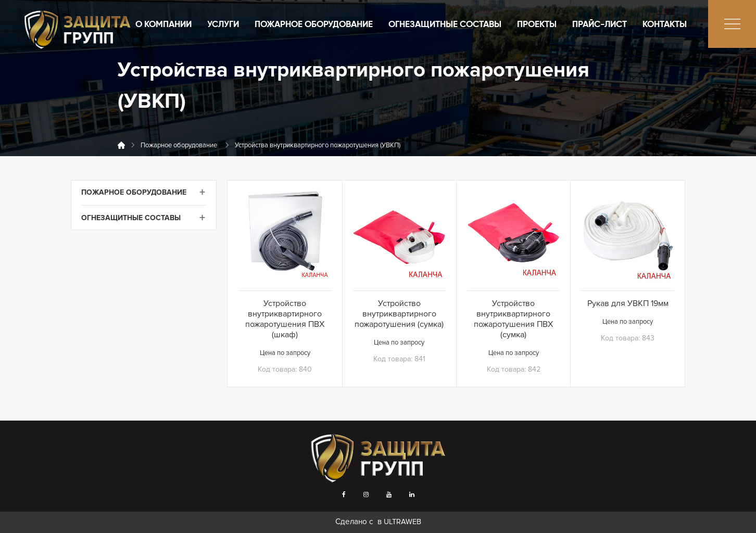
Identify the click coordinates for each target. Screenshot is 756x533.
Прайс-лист (600, 25)
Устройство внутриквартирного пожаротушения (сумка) (399, 314)
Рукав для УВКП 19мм (628, 303)
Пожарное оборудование (314, 25)
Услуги (223, 25)
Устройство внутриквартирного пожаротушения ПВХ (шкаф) (285, 319)
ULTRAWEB (402, 522)
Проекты (537, 25)
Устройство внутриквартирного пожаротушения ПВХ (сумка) (513, 319)
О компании (163, 25)
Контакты (665, 25)
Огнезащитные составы (445, 25)
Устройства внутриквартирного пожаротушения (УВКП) (318, 145)
